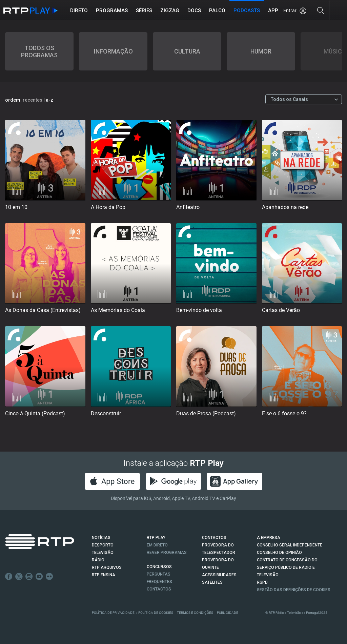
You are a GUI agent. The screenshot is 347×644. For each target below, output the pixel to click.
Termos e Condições (195, 613)
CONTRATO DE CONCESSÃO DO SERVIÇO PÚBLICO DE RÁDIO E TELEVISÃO (287, 567)
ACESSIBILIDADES (219, 575)
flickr (49, 577)
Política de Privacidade (113, 613)
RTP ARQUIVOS (107, 567)
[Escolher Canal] (304, 99)
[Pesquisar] (321, 10)
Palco (217, 11)
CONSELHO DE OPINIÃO (279, 553)
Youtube (39, 577)
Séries (144, 11)
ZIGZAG (170, 11)
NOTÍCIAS (101, 538)
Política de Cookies (156, 613)
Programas (112, 11)
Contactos (159, 589)
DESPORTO (103, 545)
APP (273, 11)
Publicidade (228, 613)
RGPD (262, 582)
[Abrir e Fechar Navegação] (338, 11)
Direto (79, 11)
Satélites (212, 582)
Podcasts (247, 11)
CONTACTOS (214, 538)
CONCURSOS (159, 567)
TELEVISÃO (103, 553)
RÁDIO (98, 560)
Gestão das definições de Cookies (294, 590)
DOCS (194, 11)
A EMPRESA (269, 538)
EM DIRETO (157, 545)
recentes (33, 100)
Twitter (19, 577)
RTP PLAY (156, 538)
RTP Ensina (104, 575)
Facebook (9, 577)
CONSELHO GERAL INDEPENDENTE (290, 545)
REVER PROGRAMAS (167, 553)
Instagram (29, 577)
